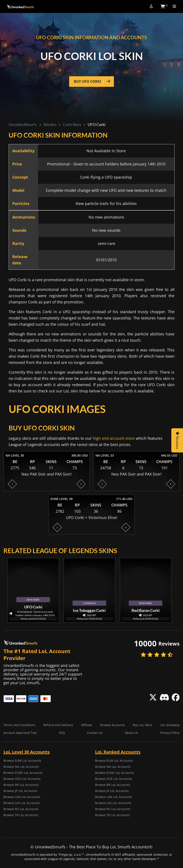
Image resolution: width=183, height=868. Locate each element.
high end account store (114, 438)
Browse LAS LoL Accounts (22, 803)
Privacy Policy (170, 733)
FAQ (62, 733)
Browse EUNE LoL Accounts (23, 773)
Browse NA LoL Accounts (21, 767)
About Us (131, 733)
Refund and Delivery (58, 725)
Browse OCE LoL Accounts (22, 779)
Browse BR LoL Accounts (21, 785)
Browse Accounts (113, 725)
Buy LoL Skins (143, 725)
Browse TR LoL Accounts (21, 815)
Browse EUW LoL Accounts (22, 761)
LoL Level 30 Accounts (27, 752)
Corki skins (72, 124)
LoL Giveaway (170, 725)
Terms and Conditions (19, 725)
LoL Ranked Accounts (118, 752)
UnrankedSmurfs (23, 124)
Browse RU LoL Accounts (21, 809)
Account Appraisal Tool (20, 733)
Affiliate (87, 725)
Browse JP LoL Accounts (20, 791)
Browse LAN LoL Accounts (22, 797)
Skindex (50, 124)
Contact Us (95, 733)
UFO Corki (97, 124)
